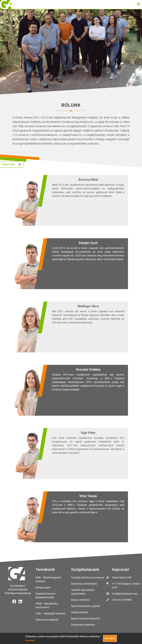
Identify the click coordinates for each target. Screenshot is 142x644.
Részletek (30, 640)
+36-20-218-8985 (122, 600)
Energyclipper (43, 587)
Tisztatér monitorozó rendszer (88, 578)
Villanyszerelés (79, 612)
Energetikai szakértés (83, 625)
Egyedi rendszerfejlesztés (86, 618)
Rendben (110, 638)
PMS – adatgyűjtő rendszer (51, 614)
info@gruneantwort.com (125, 594)
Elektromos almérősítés (84, 584)
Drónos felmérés (80, 600)
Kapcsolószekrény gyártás (86, 606)
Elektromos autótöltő (47, 620)
